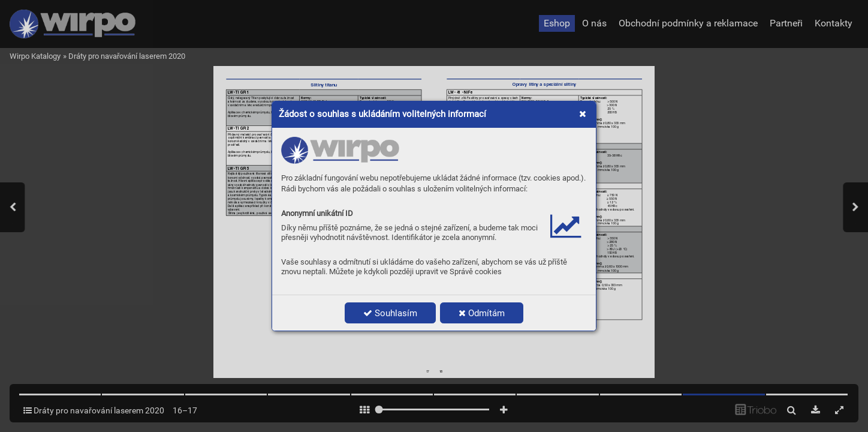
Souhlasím (390, 313)
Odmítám (482, 313)
